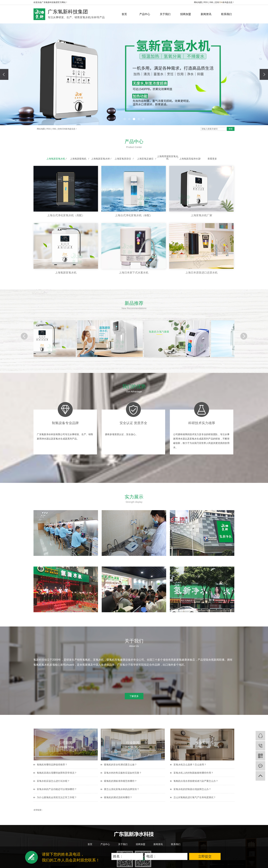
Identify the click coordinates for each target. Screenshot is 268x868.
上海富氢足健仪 (145, 159)
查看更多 (212, 159)
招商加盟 (186, 14)
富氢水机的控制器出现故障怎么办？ (192, 789)
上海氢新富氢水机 (56, 159)
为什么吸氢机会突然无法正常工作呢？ (57, 797)
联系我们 (226, 14)
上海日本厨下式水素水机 (134, 273)
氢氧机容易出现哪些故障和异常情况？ (57, 773)
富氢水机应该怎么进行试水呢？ (53, 781)
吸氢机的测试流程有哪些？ (118, 797)
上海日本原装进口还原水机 (202, 273)
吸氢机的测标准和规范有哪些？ (120, 781)
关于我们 (165, 14)
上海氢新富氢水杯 (100, 159)
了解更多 (134, 696)
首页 (124, 14)
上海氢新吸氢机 (78, 159)
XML (211, 2)
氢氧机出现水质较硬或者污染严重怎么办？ (196, 781)
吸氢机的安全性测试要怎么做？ (120, 765)
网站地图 (198, 2)
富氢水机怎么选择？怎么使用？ (190, 765)
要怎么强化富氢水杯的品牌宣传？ (122, 789)
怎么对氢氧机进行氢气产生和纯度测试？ (195, 797)
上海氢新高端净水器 (190, 159)
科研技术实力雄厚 (202, 423)
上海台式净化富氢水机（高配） (66, 215)
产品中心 (145, 14)
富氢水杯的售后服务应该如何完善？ (123, 773)
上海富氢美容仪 (123, 159)
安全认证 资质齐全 (133, 423)
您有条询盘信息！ (225, 2)
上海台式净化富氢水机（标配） (134, 215)
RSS (206, 2)
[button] (125, 119)
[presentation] (4, 74)
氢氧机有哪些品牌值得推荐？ (52, 765)
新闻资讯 (206, 14)
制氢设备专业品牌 (65, 423)
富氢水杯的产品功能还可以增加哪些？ (57, 789)
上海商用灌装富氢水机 (167, 157)
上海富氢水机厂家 (202, 215)
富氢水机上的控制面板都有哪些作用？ (193, 773)
